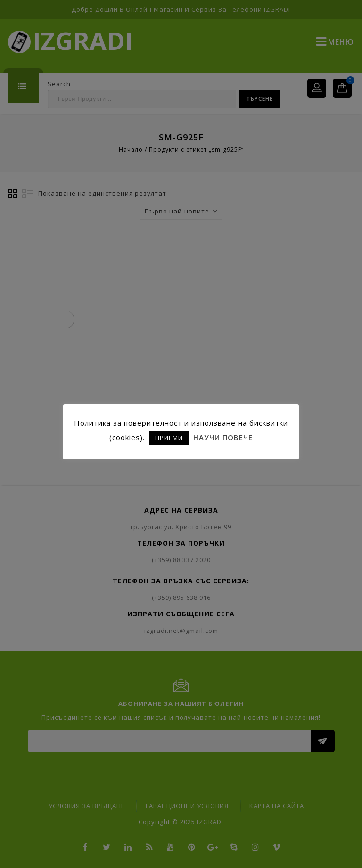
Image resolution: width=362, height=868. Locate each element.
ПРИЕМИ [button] (169, 438)
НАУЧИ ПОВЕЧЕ (223, 437)
